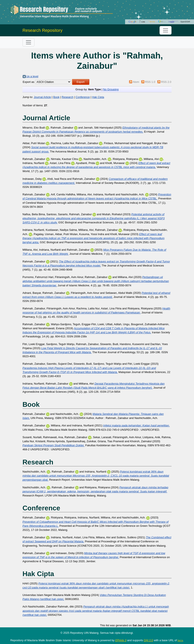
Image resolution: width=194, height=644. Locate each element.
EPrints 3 (121, 640)
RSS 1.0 (150, 82)
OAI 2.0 (148, 640)
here (180, 640)
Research (68, 97)
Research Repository (43, 30)
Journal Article (42, 97)
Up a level (32, 76)
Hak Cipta (98, 97)
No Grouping (111, 89)
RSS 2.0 (166, 82)
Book (56, 97)
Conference (83, 97)
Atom (136, 82)
